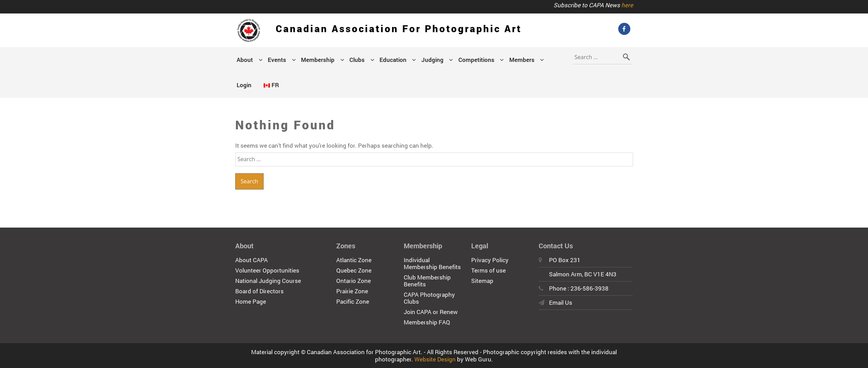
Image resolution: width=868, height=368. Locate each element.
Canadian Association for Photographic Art (399, 29)
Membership (318, 60)
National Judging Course (268, 281)
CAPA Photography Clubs (429, 298)
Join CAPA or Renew (431, 312)
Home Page (251, 301)
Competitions (476, 60)
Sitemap (482, 281)
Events (277, 60)
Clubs (357, 60)
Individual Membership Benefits (432, 263)
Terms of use (488, 270)
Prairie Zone (352, 291)
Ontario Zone (354, 281)
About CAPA (252, 260)
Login (244, 85)
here (627, 5)
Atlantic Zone (354, 260)
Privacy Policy (490, 260)
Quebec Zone (354, 270)
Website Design (435, 359)
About (245, 60)
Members (522, 60)
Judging (432, 60)
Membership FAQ (427, 322)
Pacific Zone (353, 301)
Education (393, 60)
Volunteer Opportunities (267, 270)
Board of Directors (259, 291)
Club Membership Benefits (427, 281)
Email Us (561, 302)
